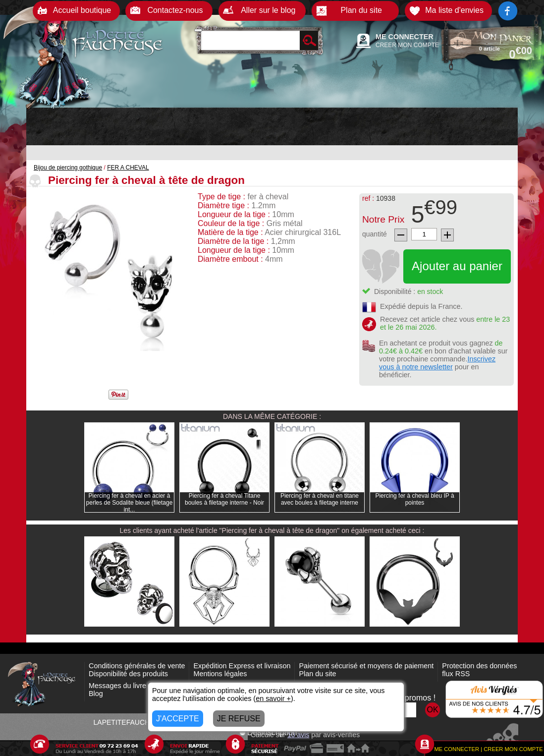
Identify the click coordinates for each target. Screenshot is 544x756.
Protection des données (479, 666)
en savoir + (273, 698)
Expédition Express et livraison (242, 666)
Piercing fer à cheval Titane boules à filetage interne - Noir (224, 499)
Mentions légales (220, 674)
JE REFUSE (239, 719)
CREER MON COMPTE (407, 45)
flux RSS (456, 674)
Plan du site (317, 674)
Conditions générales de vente (137, 666)
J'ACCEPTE (178, 719)
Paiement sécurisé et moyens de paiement (366, 666)
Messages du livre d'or (124, 686)
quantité (375, 234)
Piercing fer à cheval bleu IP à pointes (414, 499)
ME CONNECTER (405, 37)
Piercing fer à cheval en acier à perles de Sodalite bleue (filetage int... (130, 503)
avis (298, 735)
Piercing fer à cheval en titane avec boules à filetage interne (320, 499)
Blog (96, 694)
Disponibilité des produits (128, 674)
